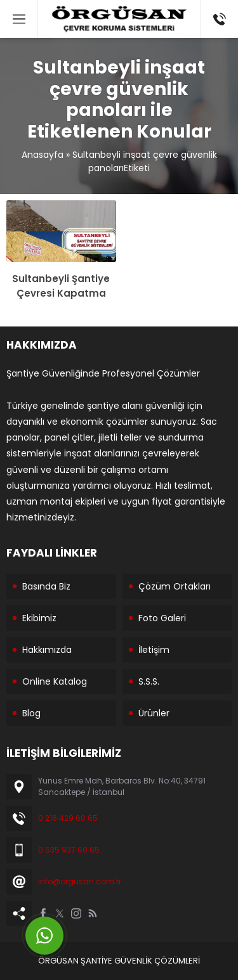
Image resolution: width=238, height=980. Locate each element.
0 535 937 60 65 (69, 850)
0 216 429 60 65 (68, 818)
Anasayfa (43, 155)
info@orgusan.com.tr (80, 881)
